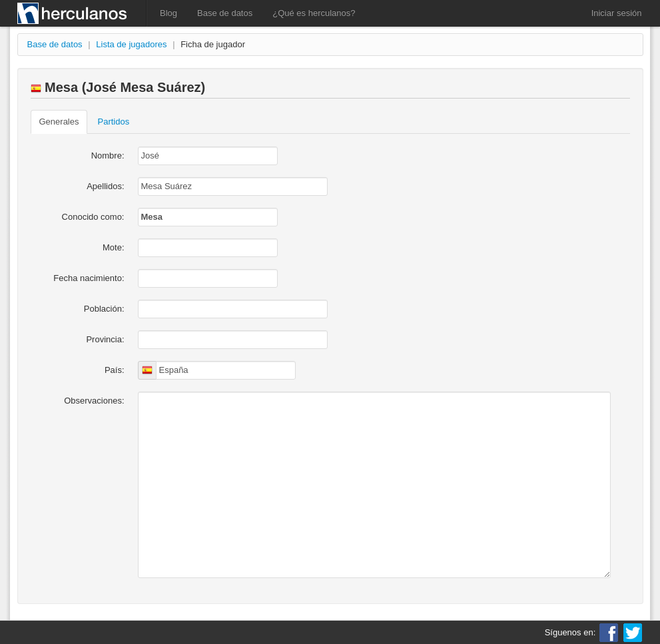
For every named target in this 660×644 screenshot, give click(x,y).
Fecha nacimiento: (89, 278)
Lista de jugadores (131, 44)
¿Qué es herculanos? (314, 13)
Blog (168, 13)
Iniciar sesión (617, 13)
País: (115, 370)
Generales (59, 122)
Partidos (113, 122)
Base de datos (225, 13)
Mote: (114, 247)
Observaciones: (94, 401)
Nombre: (108, 156)
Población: (104, 309)
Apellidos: (105, 186)
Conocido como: (93, 217)
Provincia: (105, 339)
